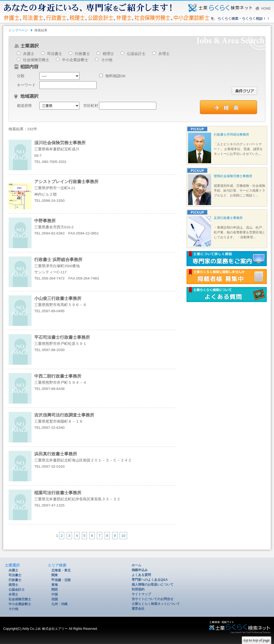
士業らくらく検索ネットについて (156, 604)
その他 (107, 60)
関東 (55, 575)
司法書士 (55, 54)
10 (123, 536)
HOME (266, 9)
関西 (55, 590)
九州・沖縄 (59, 604)
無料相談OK (113, 76)
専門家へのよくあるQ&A (150, 580)
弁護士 (29, 54)
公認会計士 (136, 54)
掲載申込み (140, 570)
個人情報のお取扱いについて (153, 585)
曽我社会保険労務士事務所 (233, 176)
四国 (55, 599)
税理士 (108, 54)
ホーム (136, 565)
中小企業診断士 (75, 60)
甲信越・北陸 (61, 580)
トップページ (18, 30)
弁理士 (164, 54)
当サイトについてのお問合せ (153, 599)
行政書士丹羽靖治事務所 (231, 135)
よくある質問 (141, 575)
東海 (55, 585)
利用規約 (138, 589)
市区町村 (91, 106)
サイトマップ (141, 594)
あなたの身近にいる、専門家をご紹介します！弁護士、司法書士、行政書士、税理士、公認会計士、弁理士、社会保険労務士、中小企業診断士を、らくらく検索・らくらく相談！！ (220, 8)
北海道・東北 (61, 570)
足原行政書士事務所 (228, 218)
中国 (55, 594)
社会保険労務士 (36, 60)
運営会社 (138, 609)
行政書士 (82, 54)
